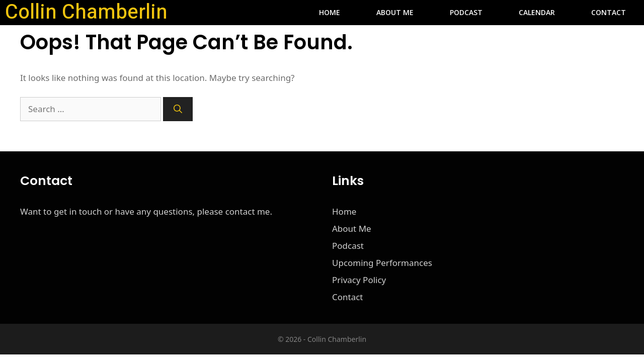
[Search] (178, 109)
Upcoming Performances (382, 263)
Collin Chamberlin (86, 13)
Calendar (537, 12)
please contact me (234, 211)
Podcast (466, 12)
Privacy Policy (359, 280)
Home (330, 12)
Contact (609, 12)
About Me (395, 12)
